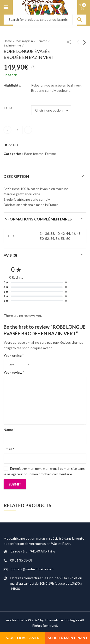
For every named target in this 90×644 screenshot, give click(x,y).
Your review (14, 372)
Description (16, 176)
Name (9, 430)
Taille (8, 108)
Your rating (14, 355)
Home (8, 41)
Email (9, 449)
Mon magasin (24, 41)
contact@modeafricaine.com (32, 569)
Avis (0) (10, 255)
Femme (42, 41)
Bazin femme (12, 45)
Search (79, 20)
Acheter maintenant (68, 638)
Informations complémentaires (38, 219)
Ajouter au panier (22, 638)
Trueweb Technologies (62, 620)
